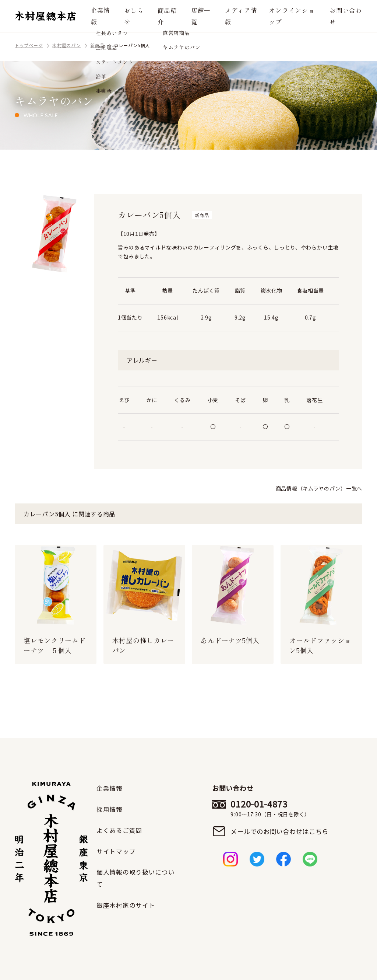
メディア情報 (242, 16)
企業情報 (106, 16)
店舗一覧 (204, 16)
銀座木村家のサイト (127, 904)
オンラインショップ (294, 16)
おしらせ (138, 16)
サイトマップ (117, 850)
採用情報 (110, 809)
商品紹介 (171, 16)
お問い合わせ (345, 16)
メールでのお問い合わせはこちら (281, 832)
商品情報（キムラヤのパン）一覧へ (319, 488)
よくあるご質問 (121, 830)
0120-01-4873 (281, 809)
